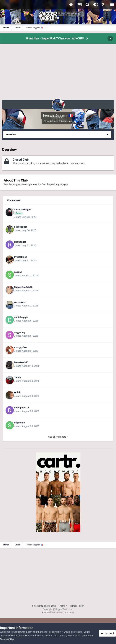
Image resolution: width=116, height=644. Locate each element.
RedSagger (20, 242)
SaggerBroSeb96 (23, 287)
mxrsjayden (20, 347)
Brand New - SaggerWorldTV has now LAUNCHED (55, 38)
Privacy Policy (77, 606)
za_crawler (20, 302)
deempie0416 (22, 408)
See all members (58, 437)
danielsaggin (21, 317)
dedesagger (21, 227)
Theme (63, 606)
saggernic (19, 423)
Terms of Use (7, 639)
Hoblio (18, 392)
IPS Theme (38, 606)
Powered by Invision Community (58, 613)
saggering (19, 332)
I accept (107, 633)
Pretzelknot (20, 257)
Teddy (17, 377)
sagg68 (18, 272)
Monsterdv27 (21, 362)
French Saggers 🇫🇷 (58, 115)
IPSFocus (51, 606)
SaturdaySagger (23, 209)
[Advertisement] (58, 74)
